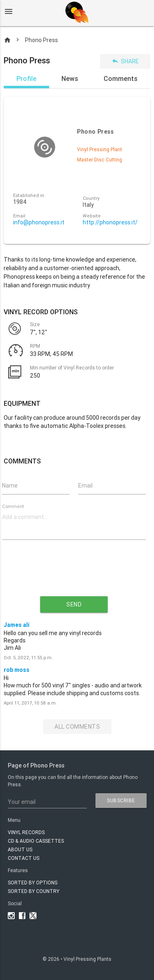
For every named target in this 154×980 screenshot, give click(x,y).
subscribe (121, 800)
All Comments (77, 727)
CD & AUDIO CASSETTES (36, 841)
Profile (26, 78)
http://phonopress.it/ (110, 223)
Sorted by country (34, 891)
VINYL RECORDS (26, 832)
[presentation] (74, 575)
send (74, 604)
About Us (20, 849)
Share (125, 61)
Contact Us (24, 858)
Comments (121, 78)
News (70, 78)
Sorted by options (33, 883)
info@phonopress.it (39, 223)
